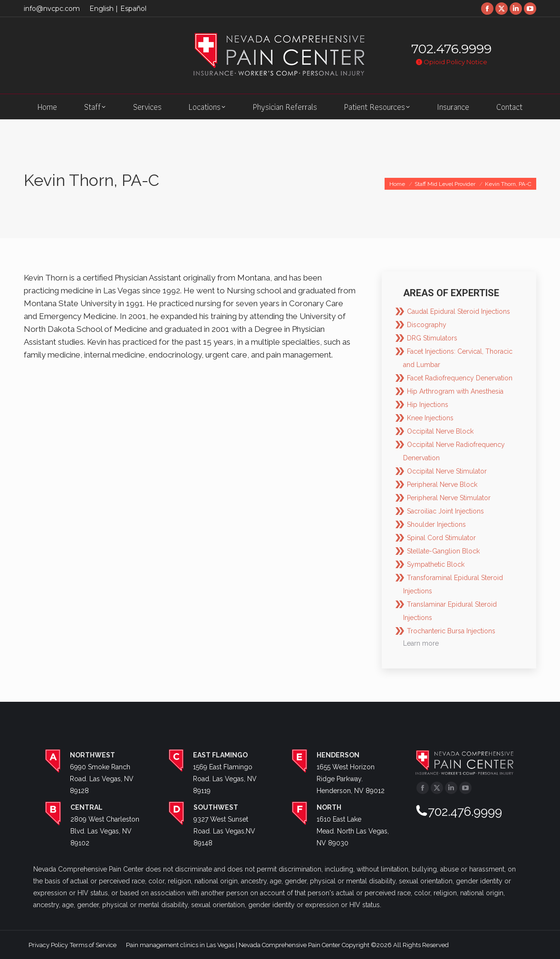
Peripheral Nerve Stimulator (449, 498)
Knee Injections (430, 418)
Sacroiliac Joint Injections (445, 511)
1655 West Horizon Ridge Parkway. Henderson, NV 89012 (351, 779)
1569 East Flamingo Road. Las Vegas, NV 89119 (225, 779)
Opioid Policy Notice (452, 62)
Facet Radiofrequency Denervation (460, 378)
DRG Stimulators (432, 338)
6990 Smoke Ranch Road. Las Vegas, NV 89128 (102, 779)
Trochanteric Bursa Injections (451, 631)
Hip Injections (428, 405)
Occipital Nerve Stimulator (447, 471)
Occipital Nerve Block (440, 431)
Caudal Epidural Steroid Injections (459, 311)
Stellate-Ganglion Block (443, 551)
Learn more (421, 643)
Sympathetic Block (436, 564)
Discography (427, 325)
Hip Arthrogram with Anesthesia (455, 391)
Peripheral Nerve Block (442, 484)
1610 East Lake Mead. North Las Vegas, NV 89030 (353, 831)
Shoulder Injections (436, 524)
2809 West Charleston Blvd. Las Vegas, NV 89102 (105, 831)
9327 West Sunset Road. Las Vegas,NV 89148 (224, 831)
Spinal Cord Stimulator (441, 538)
